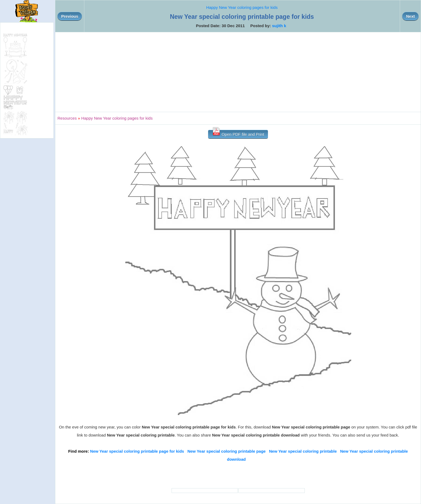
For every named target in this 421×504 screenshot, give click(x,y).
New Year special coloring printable (303, 451)
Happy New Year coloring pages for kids (242, 7)
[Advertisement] (238, 72)
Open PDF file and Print (238, 133)
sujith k (279, 26)
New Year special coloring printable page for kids (137, 451)
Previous (70, 16)
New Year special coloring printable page (227, 451)
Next (410, 16)
